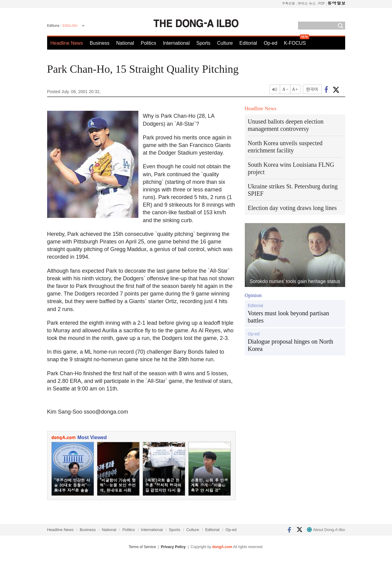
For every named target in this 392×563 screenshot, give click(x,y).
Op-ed (270, 43)
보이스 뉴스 (307, 3)
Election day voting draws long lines (292, 208)
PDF (322, 3)
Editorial (248, 43)
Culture (225, 43)
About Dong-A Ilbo (326, 530)
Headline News (67, 43)
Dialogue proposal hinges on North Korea (291, 345)
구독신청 (288, 3)
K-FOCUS (295, 43)
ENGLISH (70, 26)
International (176, 43)
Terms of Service (142, 547)
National (125, 43)
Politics (149, 43)
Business (100, 43)
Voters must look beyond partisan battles (288, 317)
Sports (203, 43)
